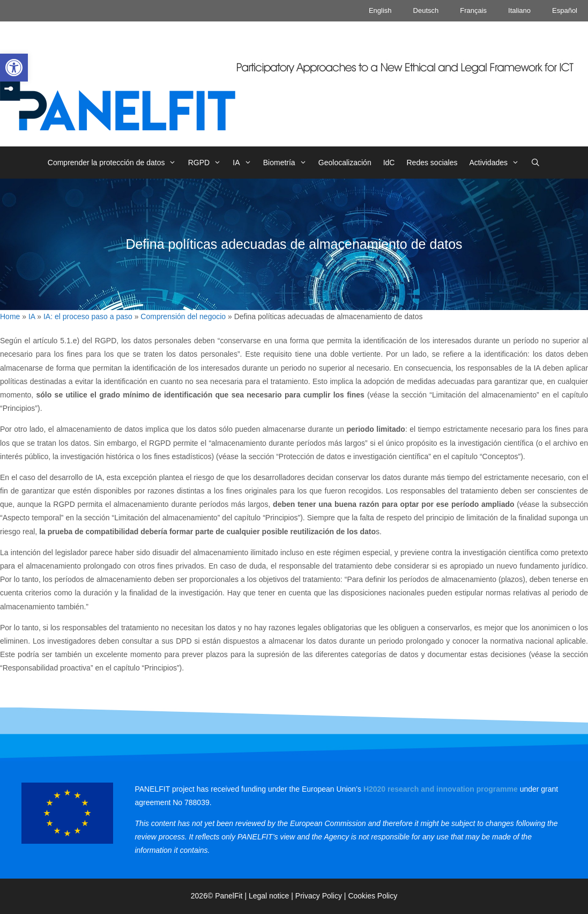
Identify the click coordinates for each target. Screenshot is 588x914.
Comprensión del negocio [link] (183, 316)
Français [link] (473, 10)
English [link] (380, 10)
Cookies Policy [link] (373, 896)
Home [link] (10, 316)
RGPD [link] (208, 163)
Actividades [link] (497, 163)
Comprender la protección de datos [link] (115, 163)
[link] (14, 68)
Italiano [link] (519, 10)
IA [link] (245, 163)
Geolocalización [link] (345, 163)
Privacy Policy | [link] (322, 896)
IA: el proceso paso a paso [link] (88, 316)
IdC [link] (389, 163)
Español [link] (565, 10)
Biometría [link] (288, 163)
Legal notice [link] (269, 896)
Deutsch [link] (426, 10)
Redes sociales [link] (432, 163)
